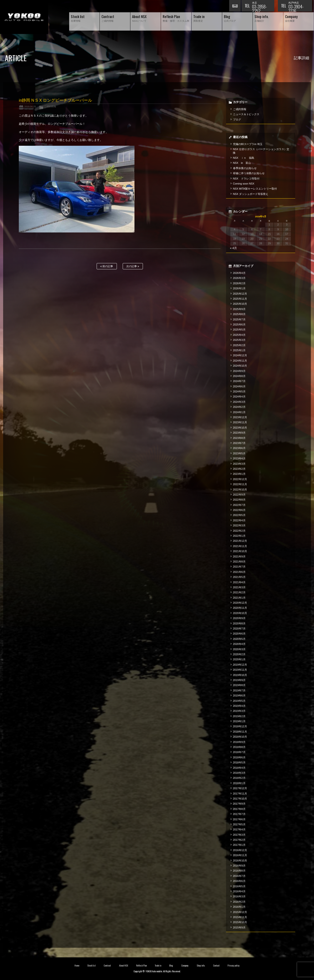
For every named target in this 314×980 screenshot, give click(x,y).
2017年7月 (239, 814)
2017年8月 (239, 809)
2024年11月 (240, 361)
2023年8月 (239, 438)
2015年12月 (240, 912)
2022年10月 (240, 490)
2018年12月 (240, 726)
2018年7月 (239, 752)
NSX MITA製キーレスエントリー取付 (255, 189)
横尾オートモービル (24, 17)
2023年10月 (240, 428)
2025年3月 (239, 340)
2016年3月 (239, 896)
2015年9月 (239, 927)
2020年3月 (239, 649)
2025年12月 (240, 294)
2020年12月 (240, 603)
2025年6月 (239, 324)
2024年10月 (240, 366)
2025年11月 (240, 299)
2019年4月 (239, 706)
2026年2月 (239, 283)
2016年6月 (239, 881)
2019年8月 (239, 685)
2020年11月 (240, 608)
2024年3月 (239, 402)
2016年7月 (239, 876)
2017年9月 (239, 804)
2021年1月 (239, 598)
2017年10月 (240, 799)
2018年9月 (239, 742)
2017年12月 (240, 788)
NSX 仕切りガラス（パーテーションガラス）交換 (261, 151)
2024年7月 (239, 381)
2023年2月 (239, 469)
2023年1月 (239, 474)
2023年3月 (239, 464)
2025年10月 (240, 304)
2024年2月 (239, 407)
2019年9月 (239, 680)
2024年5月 (239, 391)
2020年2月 (239, 654)
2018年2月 (239, 778)
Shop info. (201, 966)
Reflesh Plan (141, 966)
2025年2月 (239, 345)
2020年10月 (240, 613)
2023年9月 (239, 433)
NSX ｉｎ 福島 (244, 158)
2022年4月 (239, 520)
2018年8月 (239, 747)
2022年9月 (239, 495)
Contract (107, 966)
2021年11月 (240, 546)
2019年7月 (239, 690)
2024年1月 (239, 412)
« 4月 (233, 248)
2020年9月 (239, 618)
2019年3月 (239, 711)
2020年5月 (239, 639)
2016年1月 (239, 907)
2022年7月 (239, 505)
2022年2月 (239, 531)
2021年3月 (239, 587)
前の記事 (107, 266)
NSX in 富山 (242, 163)
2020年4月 (239, 644)
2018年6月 (239, 757)
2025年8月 (239, 314)
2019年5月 (239, 701)
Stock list (91, 966)
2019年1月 (239, 721)
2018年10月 (240, 737)
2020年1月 (239, 659)
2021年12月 (240, 541)
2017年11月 (240, 794)
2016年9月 (239, 866)
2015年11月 (240, 917)
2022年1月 (239, 536)
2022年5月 (239, 515)
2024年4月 (239, 397)
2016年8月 (239, 871)
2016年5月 (239, 886)
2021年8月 (239, 562)
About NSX (124, 966)
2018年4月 (239, 768)
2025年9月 (239, 309)
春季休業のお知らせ (245, 168)
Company (185, 966)
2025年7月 (239, 319)
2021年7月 (239, 567)
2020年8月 (239, 623)
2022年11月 (240, 484)
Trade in (158, 966)
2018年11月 (240, 732)
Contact (216, 966)
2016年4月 (239, 891)
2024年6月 (239, 386)
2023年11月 (240, 422)
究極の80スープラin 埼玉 (248, 144)
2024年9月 (239, 371)
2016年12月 (240, 850)
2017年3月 (239, 835)
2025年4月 (239, 335)
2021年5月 (239, 577)
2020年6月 (239, 634)
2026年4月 (239, 273)
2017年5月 (239, 824)
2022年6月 (239, 510)
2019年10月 (240, 675)
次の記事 (133, 266)
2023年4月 (239, 458)
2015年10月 (240, 922)
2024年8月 (239, 376)
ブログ (237, 119)
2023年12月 (240, 417)
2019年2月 (239, 716)
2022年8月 (239, 500)
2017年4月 (239, 829)
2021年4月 (239, 582)
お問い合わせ (235, 6)
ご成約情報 (50, 106)
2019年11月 (240, 670)
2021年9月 (239, 556)
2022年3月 (239, 525)
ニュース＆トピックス (246, 114)
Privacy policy (234, 966)
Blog (171, 966)
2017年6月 (239, 819)
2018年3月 (239, 773)
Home (77, 966)
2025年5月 (239, 330)
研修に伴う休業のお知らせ (249, 173)
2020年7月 (239, 629)
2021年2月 (239, 592)
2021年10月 (240, 551)
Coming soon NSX (244, 184)
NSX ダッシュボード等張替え (251, 194)
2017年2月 (239, 840)
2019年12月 (240, 665)
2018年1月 (239, 783)
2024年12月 (240, 355)
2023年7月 (239, 443)
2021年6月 (239, 572)
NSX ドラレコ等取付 (246, 179)
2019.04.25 (30, 106)
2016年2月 (239, 902)
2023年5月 (239, 453)
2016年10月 (240, 861)
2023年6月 (239, 448)
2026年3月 (239, 278)
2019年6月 (239, 695)
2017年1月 (239, 845)
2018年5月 (239, 762)
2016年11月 (240, 855)
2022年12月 (240, 479)
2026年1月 (239, 288)
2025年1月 (239, 350)
